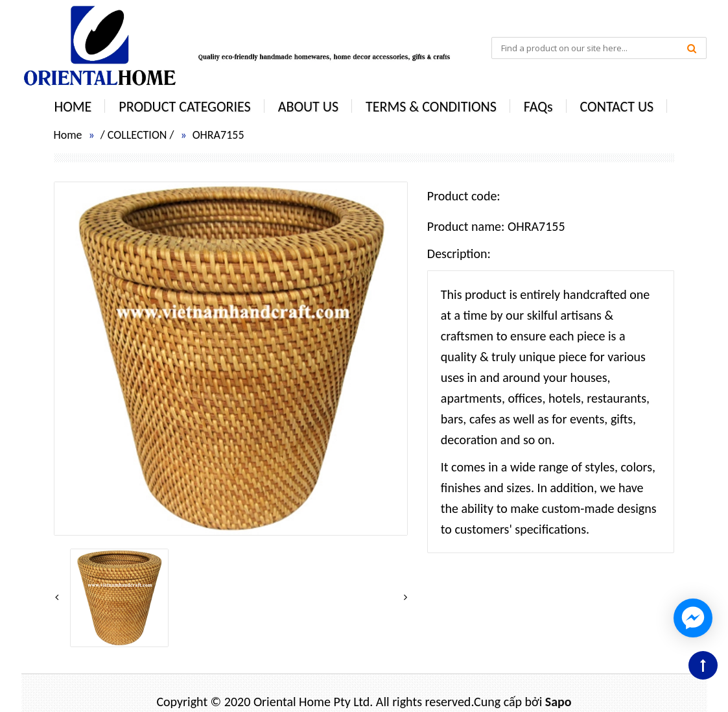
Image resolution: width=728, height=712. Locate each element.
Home (68, 135)
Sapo (558, 702)
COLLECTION (137, 135)
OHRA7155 (218, 135)
